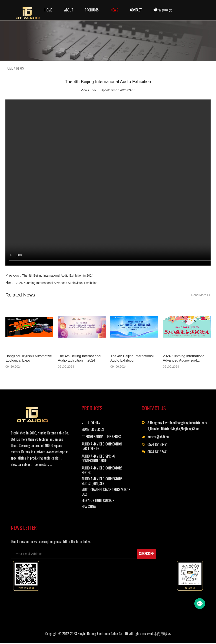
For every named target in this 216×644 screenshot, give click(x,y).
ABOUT (69, 10)
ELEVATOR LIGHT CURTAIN (103, 501)
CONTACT (136, 10)
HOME (9, 68)
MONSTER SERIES (98, 430)
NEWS (114, 10)
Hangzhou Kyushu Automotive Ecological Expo (29, 358)
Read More (201, 295)
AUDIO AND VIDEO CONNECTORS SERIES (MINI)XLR (107, 482)
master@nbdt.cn (163, 444)
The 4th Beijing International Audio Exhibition (132, 358)
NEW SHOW (94, 507)
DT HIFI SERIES (96, 423)
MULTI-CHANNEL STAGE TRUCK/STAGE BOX (101, 493)
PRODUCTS (92, 10)
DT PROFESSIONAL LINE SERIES (106, 437)
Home (48, 10)
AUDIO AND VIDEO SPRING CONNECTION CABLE (103, 459)
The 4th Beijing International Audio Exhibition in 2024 (58, 276)
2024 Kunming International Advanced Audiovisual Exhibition (57, 283)
